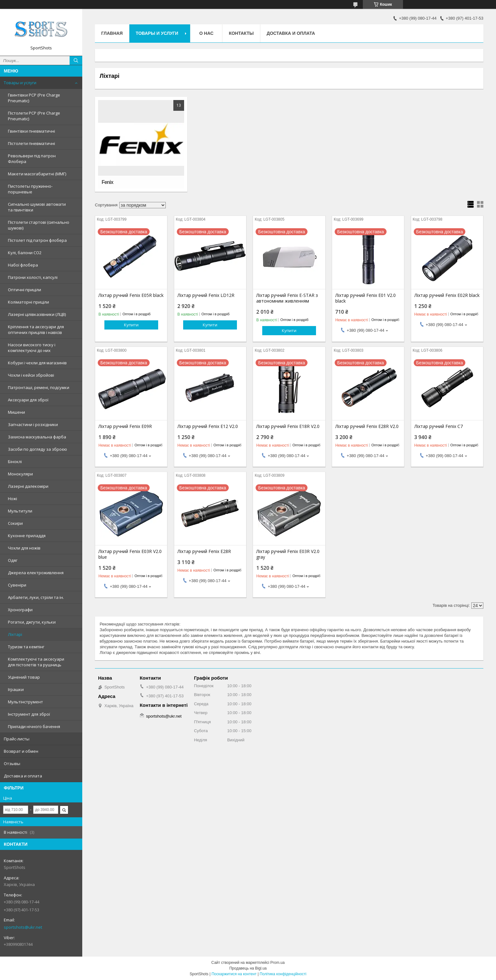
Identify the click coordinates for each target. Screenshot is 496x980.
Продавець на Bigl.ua (248, 968)
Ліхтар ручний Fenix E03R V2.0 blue (130, 554)
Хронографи (20, 610)
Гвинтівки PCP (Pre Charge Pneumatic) (34, 98)
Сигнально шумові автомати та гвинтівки (37, 207)
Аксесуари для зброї (28, 400)
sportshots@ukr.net (23, 927)
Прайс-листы (17, 739)
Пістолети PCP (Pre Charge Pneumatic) (34, 116)
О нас (206, 33)
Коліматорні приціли (28, 302)
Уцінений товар (24, 677)
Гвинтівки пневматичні (31, 131)
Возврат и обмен (21, 751)
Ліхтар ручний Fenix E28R (204, 551)
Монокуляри (20, 474)
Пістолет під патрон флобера (37, 240)
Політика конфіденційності (283, 974)
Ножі (12, 499)
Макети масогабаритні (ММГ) (37, 174)
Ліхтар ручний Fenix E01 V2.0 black (366, 298)
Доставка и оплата (23, 776)
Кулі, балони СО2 (25, 253)
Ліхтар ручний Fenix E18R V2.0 (288, 426)
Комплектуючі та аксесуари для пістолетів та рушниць (36, 662)
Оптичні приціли (25, 290)
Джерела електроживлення (36, 573)
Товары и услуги (20, 83)
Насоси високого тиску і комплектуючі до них (32, 348)
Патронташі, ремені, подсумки (39, 387)
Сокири (15, 523)
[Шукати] (76, 60)
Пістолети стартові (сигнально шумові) (39, 225)
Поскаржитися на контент (234, 974)
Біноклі (15, 462)
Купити (131, 325)
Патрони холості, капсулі (33, 277)
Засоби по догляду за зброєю (37, 449)
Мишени (16, 412)
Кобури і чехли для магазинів (37, 363)
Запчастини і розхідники (33, 424)
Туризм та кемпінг (26, 647)
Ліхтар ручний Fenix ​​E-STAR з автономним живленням (287, 298)
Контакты (241, 33)
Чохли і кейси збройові (31, 375)
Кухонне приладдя (27, 536)
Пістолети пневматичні (31, 143)
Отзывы (12, 763)
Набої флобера (23, 265)
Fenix (107, 182)
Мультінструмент (25, 702)
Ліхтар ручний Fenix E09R (125, 426)
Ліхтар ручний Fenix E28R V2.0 (367, 426)
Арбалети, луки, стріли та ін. (36, 597)
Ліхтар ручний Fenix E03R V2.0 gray (288, 554)
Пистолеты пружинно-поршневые (30, 189)
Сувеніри (17, 585)
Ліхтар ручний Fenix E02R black (447, 295)
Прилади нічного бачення (34, 726)
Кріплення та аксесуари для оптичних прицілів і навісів (36, 330)
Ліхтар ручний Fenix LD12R (206, 295)
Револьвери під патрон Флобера (32, 159)
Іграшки (16, 689)
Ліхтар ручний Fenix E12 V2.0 (208, 426)
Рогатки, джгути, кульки (32, 622)
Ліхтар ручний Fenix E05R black (131, 295)
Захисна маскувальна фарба (37, 437)
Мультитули (20, 511)
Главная (112, 33)
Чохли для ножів (24, 548)
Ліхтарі (15, 634)
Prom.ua (278, 963)
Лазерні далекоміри (28, 486)
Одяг (13, 560)
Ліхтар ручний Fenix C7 (439, 426)
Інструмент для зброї (29, 714)
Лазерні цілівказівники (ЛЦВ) (37, 314)
